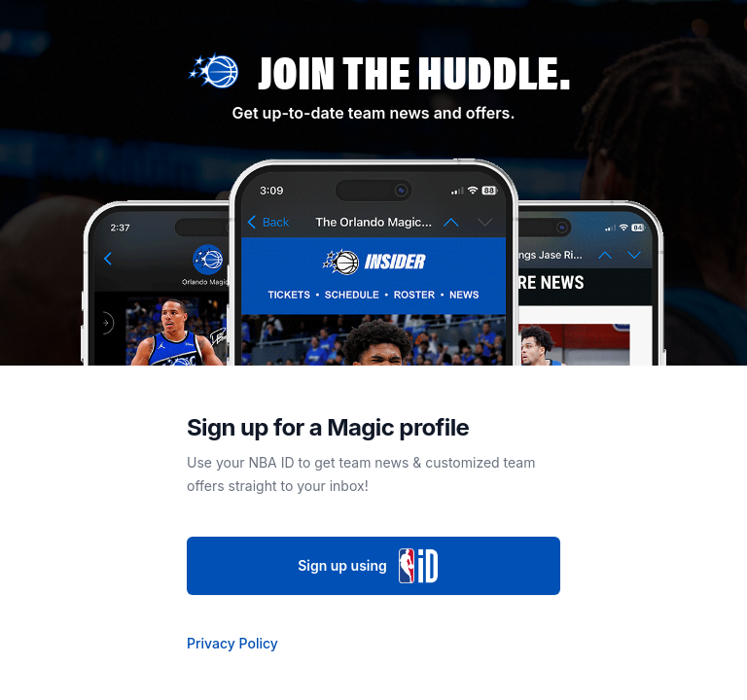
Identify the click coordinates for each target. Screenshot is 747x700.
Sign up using (373, 566)
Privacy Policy (232, 643)
